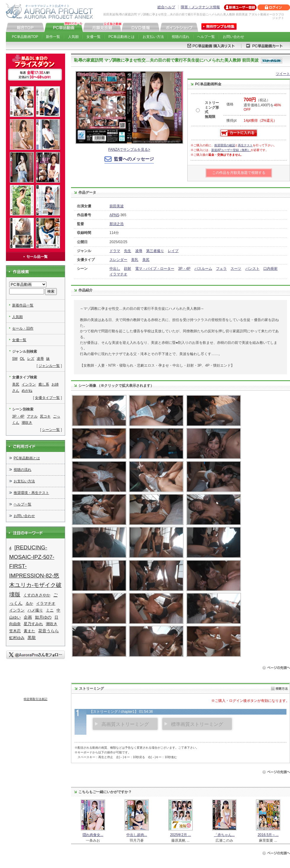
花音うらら (49, 631)
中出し (115, 269)
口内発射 (270, 269)
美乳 (135, 260)
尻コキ (45, 416)
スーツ (236, 269)
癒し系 (44, 384)
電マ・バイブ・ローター (155, 269)
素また (29, 631)
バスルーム (203, 269)
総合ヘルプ (166, 7)
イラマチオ (118, 274)
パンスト (252, 269)
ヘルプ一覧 (206, 37)
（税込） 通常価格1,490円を (262, 105)
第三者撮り (155, 251)
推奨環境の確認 (225, 145)
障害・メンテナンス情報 (200, 7)
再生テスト (245, 145)
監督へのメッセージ (134, 159)
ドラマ (115, 251)
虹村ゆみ (17, 638)
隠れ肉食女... (93, 835)
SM (15, 359)
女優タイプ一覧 (47, 398)
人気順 (73, 37)
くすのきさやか (37, 595)
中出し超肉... (137, 835)
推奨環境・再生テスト (31, 493)
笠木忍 (15, 631)
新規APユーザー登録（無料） (231, 150)
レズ (31, 359)
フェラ (221, 269)
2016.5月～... (268, 835)
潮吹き (27, 423)
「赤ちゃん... (224, 835)
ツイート (283, 74)
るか (29, 603)
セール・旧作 (23, 328)
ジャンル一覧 (49, 366)
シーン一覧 (51, 430)
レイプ (173, 251)
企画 (28, 617)
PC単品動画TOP (25, 37)
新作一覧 (53, 37)
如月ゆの (43, 617)
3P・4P (184, 269)
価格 (230, 104)
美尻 (146, 260)
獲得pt (231, 121)
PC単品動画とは (122, 37)
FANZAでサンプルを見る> (129, 150)
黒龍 (32, 638)
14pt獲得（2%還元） (260, 121)
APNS (114, 215)
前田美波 (117, 206)
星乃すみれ (33, 624)
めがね (27, 391)
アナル (32, 416)
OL (22, 359)
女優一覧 (94, 37)
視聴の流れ (181, 37)
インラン (29, 384)
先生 (128, 251)
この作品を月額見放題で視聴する (239, 173)
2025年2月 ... (181, 835)
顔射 (128, 269)
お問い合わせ (233, 37)
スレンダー (118, 260)
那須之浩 (117, 224)
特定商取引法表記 (36, 699)
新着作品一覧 (23, 305)
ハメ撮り (35, 610)
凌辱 (139, 251)
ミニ (50, 610)
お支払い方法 (153, 37)
